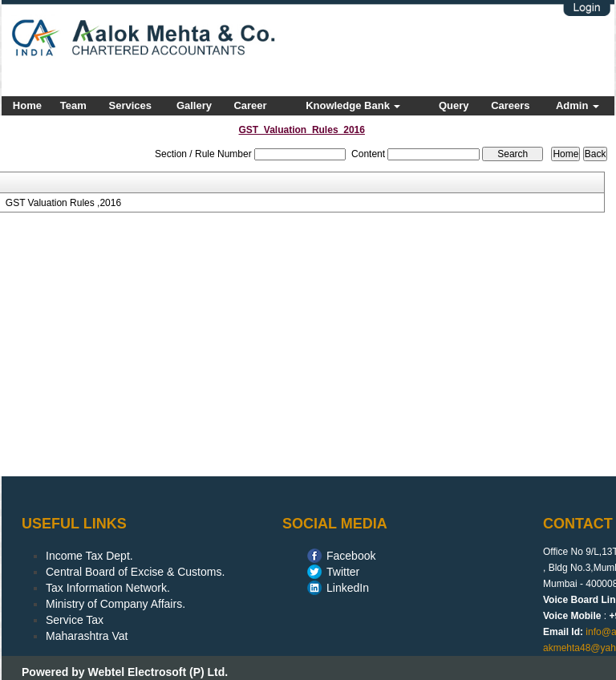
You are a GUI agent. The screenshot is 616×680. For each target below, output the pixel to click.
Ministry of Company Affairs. (115, 604)
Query (454, 105)
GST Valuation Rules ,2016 (63, 203)
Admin (577, 105)
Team (73, 105)
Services (131, 105)
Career (250, 105)
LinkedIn (348, 588)
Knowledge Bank (353, 105)
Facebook (351, 556)
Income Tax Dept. (89, 556)
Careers (510, 105)
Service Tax (75, 620)
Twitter (343, 572)
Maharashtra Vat (87, 636)
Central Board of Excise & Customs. (135, 572)
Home (27, 105)
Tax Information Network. (108, 588)
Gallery (194, 105)
